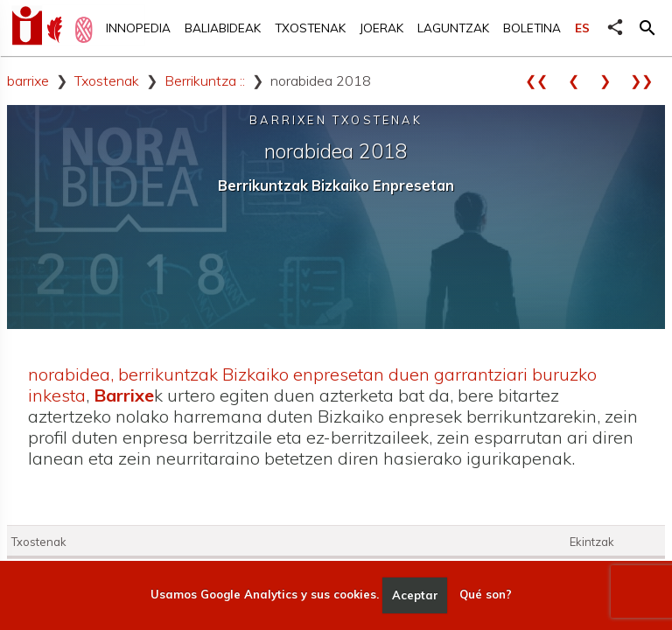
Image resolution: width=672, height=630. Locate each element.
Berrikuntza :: (205, 80)
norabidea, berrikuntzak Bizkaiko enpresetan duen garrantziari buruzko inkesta (312, 385)
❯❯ (647, 80)
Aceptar (415, 595)
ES (582, 28)
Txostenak (310, 28)
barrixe (28, 80)
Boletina (532, 28)
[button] (647, 28)
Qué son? (486, 595)
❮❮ (542, 80)
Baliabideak (223, 28)
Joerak (381, 28)
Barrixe (124, 395)
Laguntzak (453, 28)
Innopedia (138, 28)
